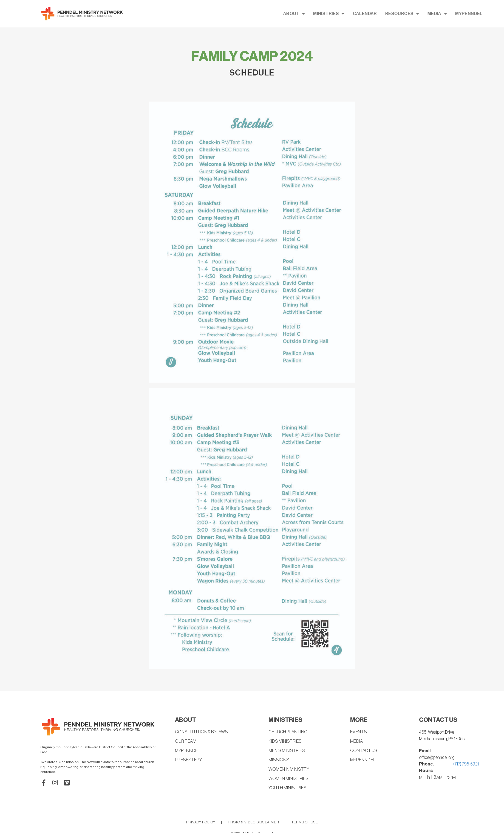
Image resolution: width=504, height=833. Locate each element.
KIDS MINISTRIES (284, 742)
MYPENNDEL (187, 751)
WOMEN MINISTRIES (288, 779)
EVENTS (358, 732)
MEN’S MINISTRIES (286, 751)
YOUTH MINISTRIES (287, 788)
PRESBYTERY (188, 760)
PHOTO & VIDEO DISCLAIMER (253, 822)
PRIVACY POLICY (201, 822)
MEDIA (485, 14)
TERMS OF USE (305, 822)
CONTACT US (363, 751)
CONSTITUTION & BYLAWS (201, 732)
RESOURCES (450, 14)
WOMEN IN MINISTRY (288, 770)
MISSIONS (278, 760)
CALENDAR (413, 14)
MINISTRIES (377, 14)
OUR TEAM (186, 742)
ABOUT (342, 14)
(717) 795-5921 (466, 764)
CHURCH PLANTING (288, 732)
